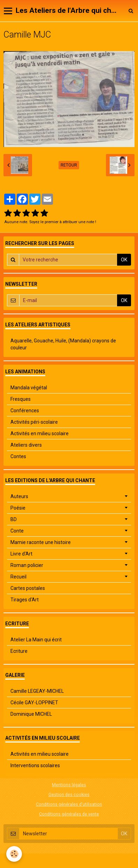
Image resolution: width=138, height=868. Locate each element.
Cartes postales (28, 588)
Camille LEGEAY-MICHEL (37, 691)
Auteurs (19, 496)
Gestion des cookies (69, 794)
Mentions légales (69, 785)
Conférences (25, 411)
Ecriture (19, 651)
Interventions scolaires (35, 765)
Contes (18, 456)
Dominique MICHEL (31, 714)
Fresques (21, 399)
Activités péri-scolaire (34, 422)
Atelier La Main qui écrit (36, 640)
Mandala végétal (29, 388)
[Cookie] (14, 854)
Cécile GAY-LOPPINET (34, 703)
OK (124, 260)
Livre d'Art (21, 554)
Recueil (18, 577)
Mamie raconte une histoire (41, 542)
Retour (69, 165)
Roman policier (27, 565)
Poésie (18, 508)
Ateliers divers (26, 445)
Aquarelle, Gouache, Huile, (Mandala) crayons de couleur (63, 344)
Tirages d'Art (25, 600)
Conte (17, 531)
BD (14, 519)
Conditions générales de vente (69, 814)
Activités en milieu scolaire (40, 433)
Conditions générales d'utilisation (69, 804)
